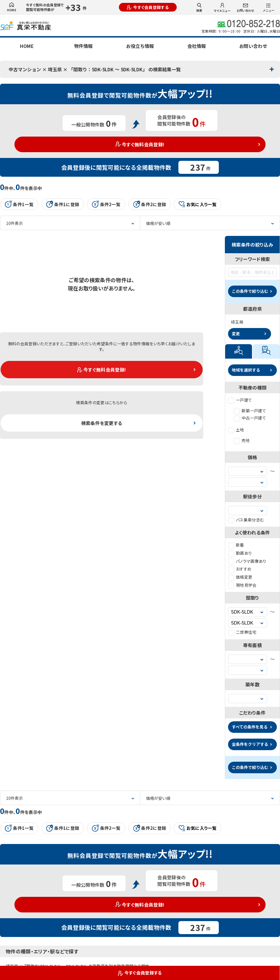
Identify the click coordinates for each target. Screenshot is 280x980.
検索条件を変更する (102, 423)
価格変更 (240, 577)
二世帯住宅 (242, 632)
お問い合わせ (245, 8)
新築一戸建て (250, 411)
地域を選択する (246, 370)
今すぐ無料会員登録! (140, 144)
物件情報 (83, 46)
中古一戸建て (250, 418)
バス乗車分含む (246, 520)
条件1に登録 (63, 204)
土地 (236, 430)
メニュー (268, 8)
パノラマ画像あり (247, 561)
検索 (199, 8)
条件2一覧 (106, 204)
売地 (242, 440)
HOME (12, 7)
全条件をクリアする (250, 744)
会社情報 (197, 46)
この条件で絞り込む (250, 291)
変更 (236, 334)
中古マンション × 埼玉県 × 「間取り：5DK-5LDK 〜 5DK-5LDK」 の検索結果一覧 (95, 69)
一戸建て (240, 400)
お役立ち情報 (140, 46)
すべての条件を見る (250, 727)
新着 (236, 545)
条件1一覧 (19, 204)
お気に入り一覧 (198, 204)
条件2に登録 (150, 204)
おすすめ (240, 569)
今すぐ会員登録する (148, 7)
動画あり (240, 553)
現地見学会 (242, 585)
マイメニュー (222, 8)
